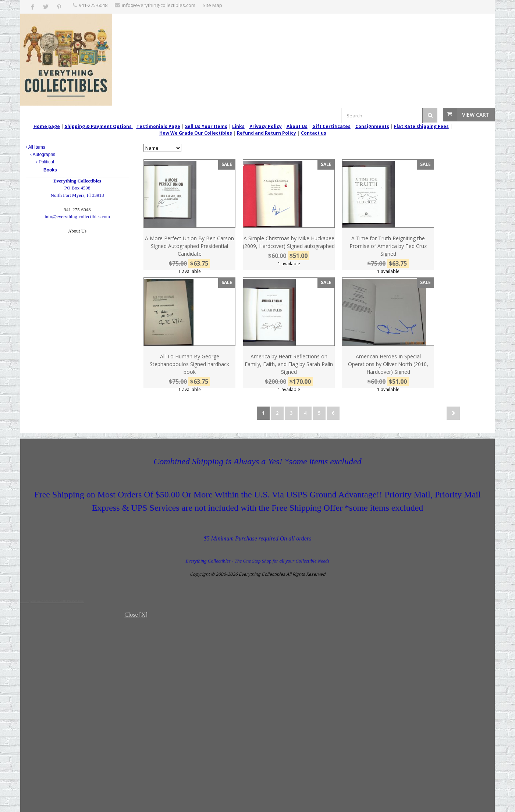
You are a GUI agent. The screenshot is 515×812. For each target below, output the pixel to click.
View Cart (476, 115)
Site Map (212, 5)
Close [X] (136, 615)
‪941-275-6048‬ (93, 5)
